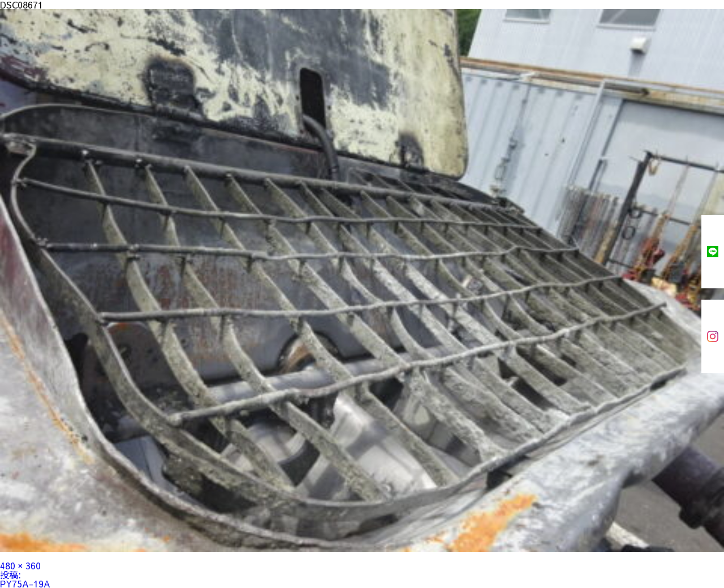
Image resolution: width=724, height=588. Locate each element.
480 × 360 (20, 565)
